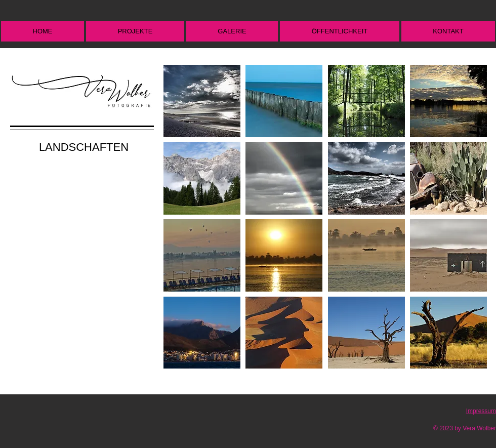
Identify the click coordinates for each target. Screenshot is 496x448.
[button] (135, 31)
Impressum (481, 411)
